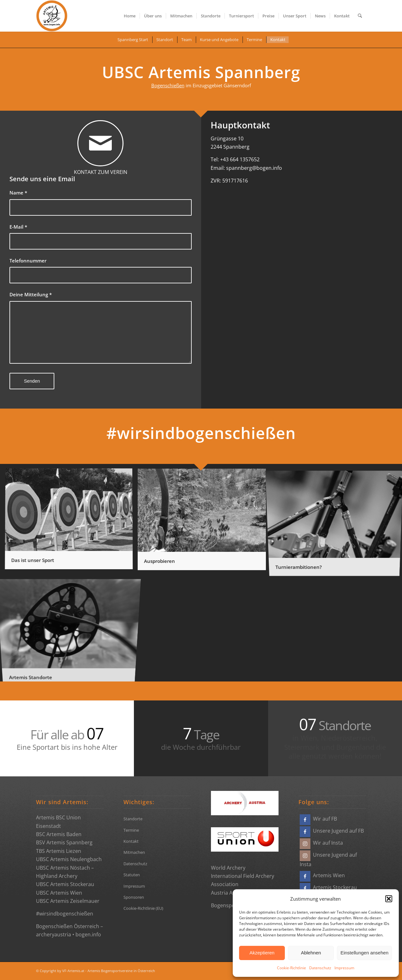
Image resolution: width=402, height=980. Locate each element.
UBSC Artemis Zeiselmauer (68, 901)
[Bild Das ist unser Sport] (71, 522)
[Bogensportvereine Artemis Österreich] (52, 16)
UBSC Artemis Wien (59, 893)
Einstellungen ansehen (364, 953)
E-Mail (18, 227)
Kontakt (131, 841)
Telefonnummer (28, 261)
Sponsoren (134, 897)
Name (18, 193)
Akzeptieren (262, 953)
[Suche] (360, 16)
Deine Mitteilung (31, 294)
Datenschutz (320, 968)
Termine (131, 830)
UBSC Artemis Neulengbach (69, 859)
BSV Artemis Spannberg (64, 842)
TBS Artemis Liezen (59, 851)
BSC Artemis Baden (59, 834)
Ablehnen (311, 953)
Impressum (344, 968)
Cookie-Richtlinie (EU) (143, 908)
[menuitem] (130, 16)
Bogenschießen (168, 85)
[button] (389, 899)
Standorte (133, 819)
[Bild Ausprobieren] (204, 522)
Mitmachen (134, 852)
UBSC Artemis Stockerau (65, 884)
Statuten (132, 875)
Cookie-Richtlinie (291, 968)
